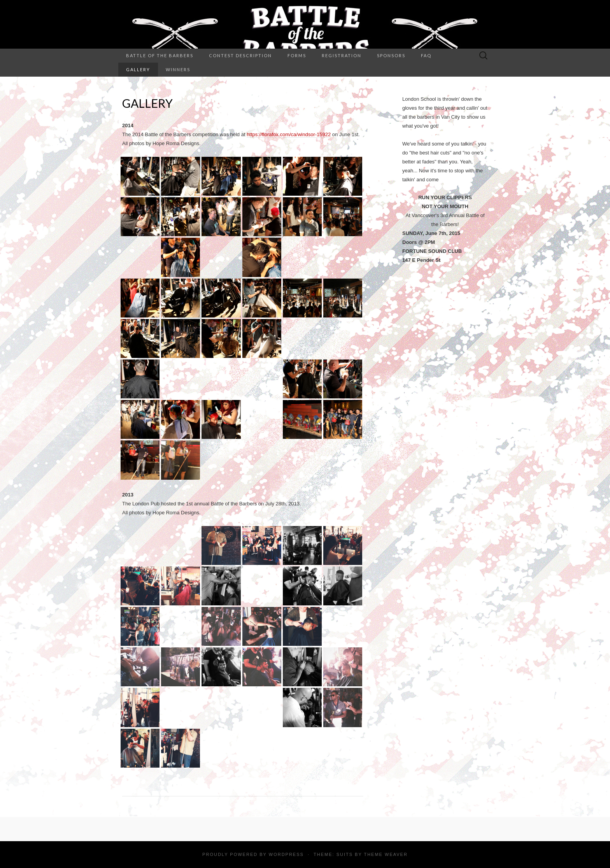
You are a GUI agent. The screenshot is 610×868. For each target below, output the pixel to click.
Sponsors (391, 55)
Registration (342, 55)
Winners (178, 69)
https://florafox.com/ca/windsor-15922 (289, 134)
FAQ (426, 55)
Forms (297, 55)
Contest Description (240, 55)
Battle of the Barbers (160, 55)
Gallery (138, 69)
